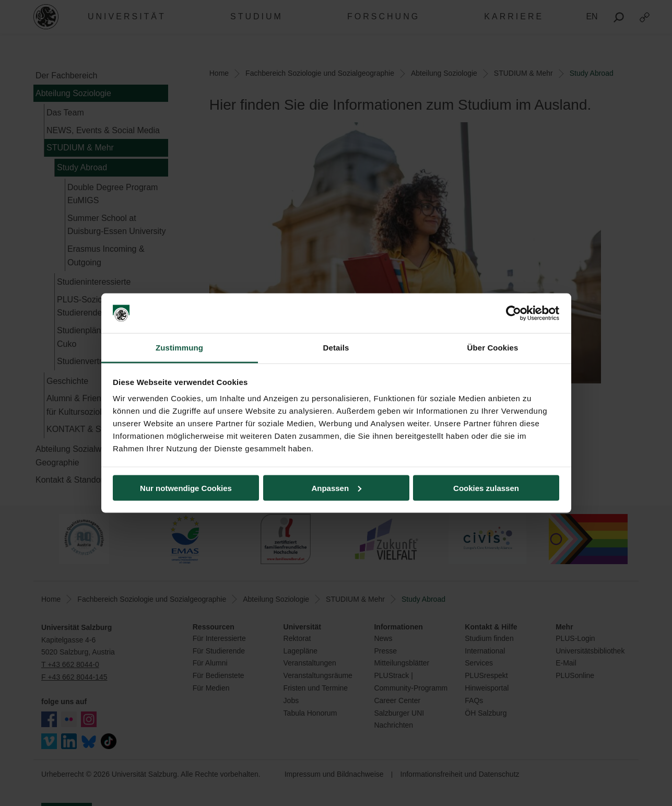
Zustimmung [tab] (179, 348)
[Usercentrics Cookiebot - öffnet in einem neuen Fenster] (514, 313)
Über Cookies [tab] (493, 348)
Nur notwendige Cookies (186, 488)
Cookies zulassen (486, 488)
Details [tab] (336, 348)
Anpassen (336, 488)
